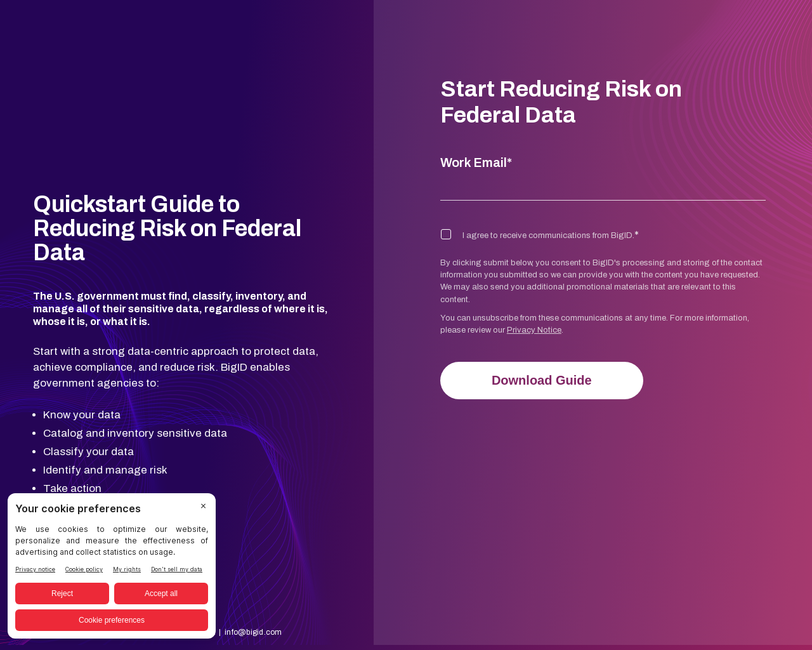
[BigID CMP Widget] (112, 569)
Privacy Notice (534, 330)
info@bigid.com (253, 584)
